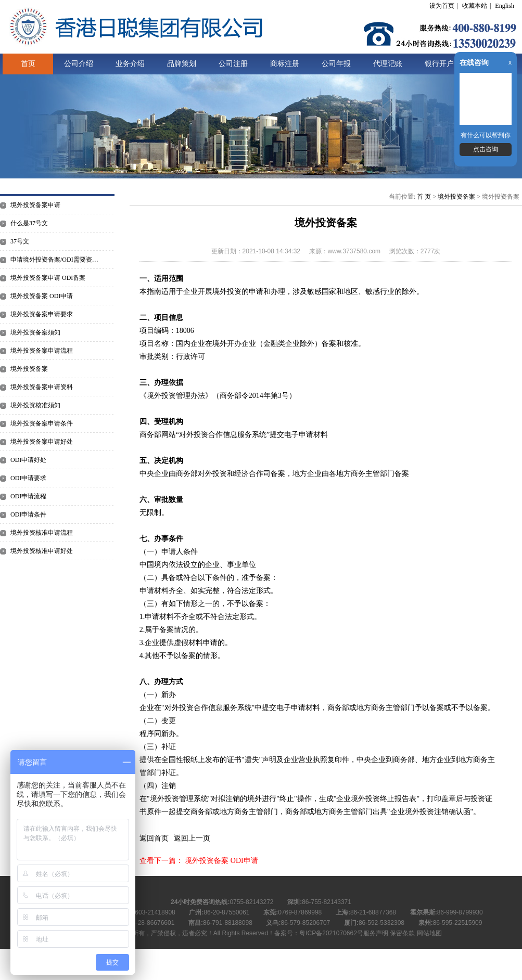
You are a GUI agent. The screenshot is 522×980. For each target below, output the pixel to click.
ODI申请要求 (28, 478)
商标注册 (285, 64)
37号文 (20, 241)
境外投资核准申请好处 (42, 551)
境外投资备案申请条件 (42, 423)
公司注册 (233, 64)
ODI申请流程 (28, 496)
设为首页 (442, 6)
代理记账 (388, 64)
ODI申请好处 (28, 460)
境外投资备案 (29, 369)
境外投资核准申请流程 (42, 533)
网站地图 (429, 933)
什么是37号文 (29, 223)
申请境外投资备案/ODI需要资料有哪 (57, 260)
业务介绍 (130, 64)
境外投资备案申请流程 (42, 351)
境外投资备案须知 (35, 332)
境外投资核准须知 (35, 405)
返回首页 (154, 838)
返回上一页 (192, 838)
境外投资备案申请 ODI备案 (48, 278)
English (505, 6)
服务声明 (376, 933)
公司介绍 (79, 64)
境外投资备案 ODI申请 (42, 296)
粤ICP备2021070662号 (331, 933)
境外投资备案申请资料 (42, 387)
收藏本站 (475, 6)
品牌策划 (182, 64)
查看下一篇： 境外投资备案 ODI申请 (199, 861)
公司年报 (336, 64)
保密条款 (402, 933)
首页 (28, 64)
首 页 (424, 197)
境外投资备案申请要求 (42, 314)
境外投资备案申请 (35, 205)
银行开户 (439, 64)
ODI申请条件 (28, 514)
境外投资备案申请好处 (42, 442)
